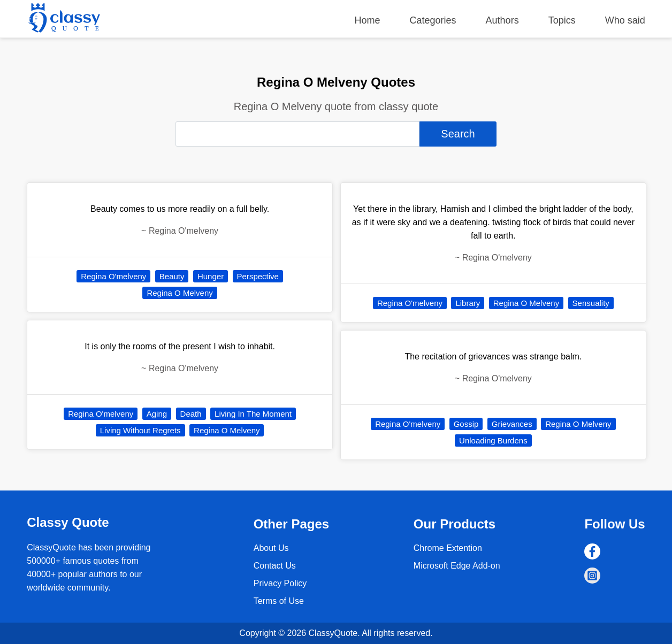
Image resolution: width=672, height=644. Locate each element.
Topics (562, 20)
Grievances (512, 424)
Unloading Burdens (493, 440)
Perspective (258, 276)
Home (368, 20)
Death (191, 414)
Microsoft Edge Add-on (457, 566)
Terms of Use (279, 601)
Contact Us (275, 566)
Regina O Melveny (180, 293)
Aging (157, 414)
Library (468, 303)
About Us (271, 548)
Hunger (211, 276)
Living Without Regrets (140, 430)
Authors (502, 20)
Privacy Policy (280, 583)
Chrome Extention (448, 548)
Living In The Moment (253, 414)
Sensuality (591, 303)
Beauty (172, 276)
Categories (433, 20)
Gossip (466, 424)
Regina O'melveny (113, 276)
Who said (625, 20)
